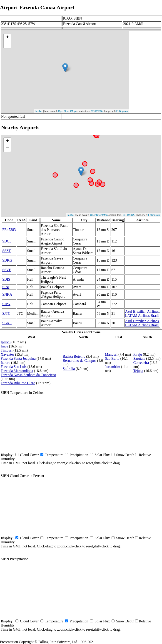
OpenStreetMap (67, 111)
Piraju (138, 354)
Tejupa (138, 371)
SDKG (7, 260)
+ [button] (7, 37)
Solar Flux (102, 455)
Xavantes (7, 354)
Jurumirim (113, 367)
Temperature (54, 455)
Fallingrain (122, 111)
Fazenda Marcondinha (17, 371)
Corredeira (141, 363)
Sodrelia (69, 369)
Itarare (5, 363)
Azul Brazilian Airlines (142, 311)
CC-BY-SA (97, 111)
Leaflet (39, 111)
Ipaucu (6, 342)
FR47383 (9, 230)
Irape (4, 346)
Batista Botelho (74, 356)
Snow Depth (125, 455)
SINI (6, 287)
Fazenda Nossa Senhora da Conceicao (28, 375)
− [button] (7, 45)
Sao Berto (112, 358)
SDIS (6, 279)
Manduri (111, 354)
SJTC (6, 313)
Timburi (7, 350)
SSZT (6, 251)
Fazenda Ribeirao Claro (18, 383)
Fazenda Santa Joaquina (18, 358)
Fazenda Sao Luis (14, 367)
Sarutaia (139, 358)
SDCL (7, 241)
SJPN (6, 304)
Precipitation (79, 455)
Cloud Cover (29, 455)
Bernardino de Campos (80, 361)
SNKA (7, 294)
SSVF (7, 270)
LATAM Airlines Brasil (142, 316)
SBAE (7, 323)
